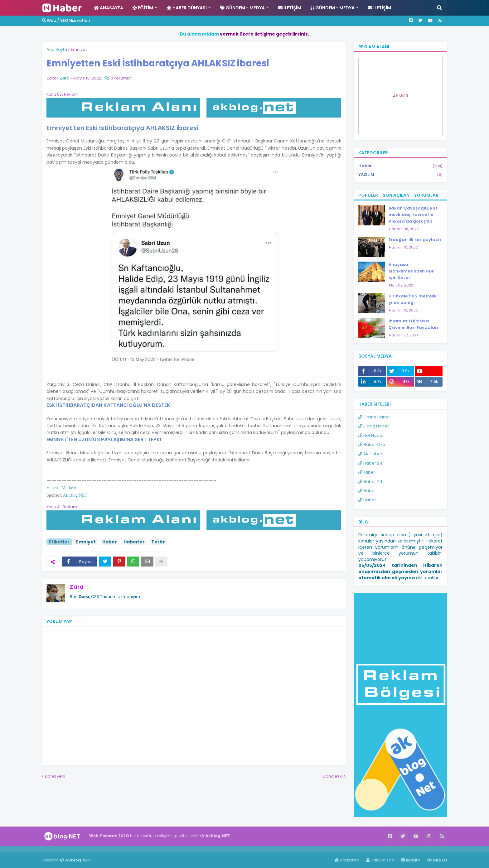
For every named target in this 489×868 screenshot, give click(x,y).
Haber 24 (370, 463)
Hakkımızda (380, 860)
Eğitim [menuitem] (143, 8)
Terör (158, 542)
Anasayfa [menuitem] (109, 8)
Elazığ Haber (374, 426)
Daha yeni (55, 776)
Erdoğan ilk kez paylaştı (415, 240)
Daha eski (333, 776)
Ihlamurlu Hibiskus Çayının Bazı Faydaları (413, 324)
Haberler (134, 542)
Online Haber (374, 417)
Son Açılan (396, 195)
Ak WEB (400, 96)
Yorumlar (426, 195)
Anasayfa (347, 860)
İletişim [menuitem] (290, 8)
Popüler (368, 195)
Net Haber (371, 435)
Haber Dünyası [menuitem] (187, 8)
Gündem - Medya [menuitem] (242, 8)
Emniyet (79, 49)
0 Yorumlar (121, 78)
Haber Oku (372, 444)
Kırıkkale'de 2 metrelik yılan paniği (413, 299)
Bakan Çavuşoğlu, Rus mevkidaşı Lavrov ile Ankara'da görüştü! (413, 215)
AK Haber (370, 454)
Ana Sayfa (57, 49)
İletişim (411, 860)
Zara (77, 587)
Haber (110, 542)
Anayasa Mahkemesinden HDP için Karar (412, 271)
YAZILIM (400, 175)
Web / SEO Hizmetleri (66, 20)
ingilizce (65, 849)
